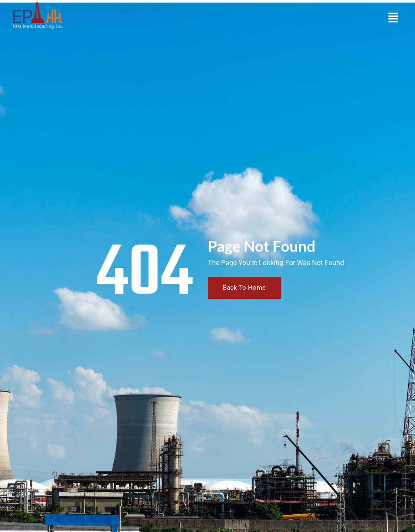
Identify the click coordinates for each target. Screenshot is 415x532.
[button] (393, 18)
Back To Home (244, 288)
